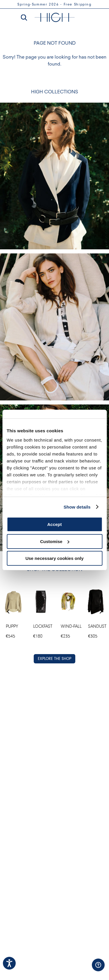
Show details (77, 507)
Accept (54, 524)
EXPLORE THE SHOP (54, 659)
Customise (55, 541)
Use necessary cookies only (54, 558)
